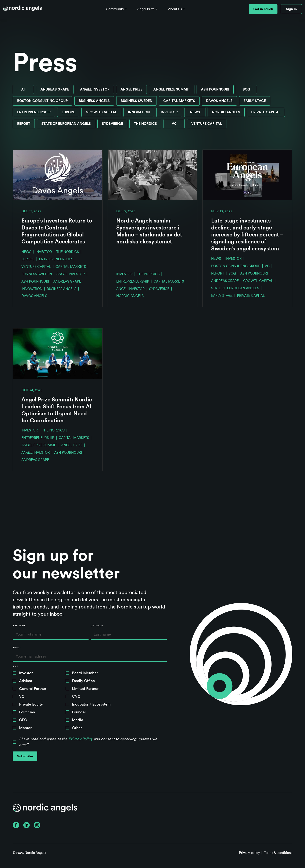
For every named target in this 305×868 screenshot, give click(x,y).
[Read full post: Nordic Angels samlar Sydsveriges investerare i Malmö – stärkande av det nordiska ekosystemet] (152, 175)
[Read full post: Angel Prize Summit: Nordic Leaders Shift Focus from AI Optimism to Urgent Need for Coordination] (58, 354)
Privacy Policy (80, 739)
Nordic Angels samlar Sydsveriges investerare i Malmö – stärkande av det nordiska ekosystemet (149, 231)
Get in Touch (263, 9)
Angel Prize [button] (146, 9)
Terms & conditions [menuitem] (278, 853)
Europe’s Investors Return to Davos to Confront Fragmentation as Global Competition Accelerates (57, 231)
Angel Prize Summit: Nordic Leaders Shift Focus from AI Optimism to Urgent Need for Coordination (57, 410)
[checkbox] (90, 701)
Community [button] (115, 9)
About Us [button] (175, 9)
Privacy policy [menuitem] (249, 853)
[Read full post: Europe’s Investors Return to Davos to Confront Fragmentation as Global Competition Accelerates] (58, 175)
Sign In (291, 9)
